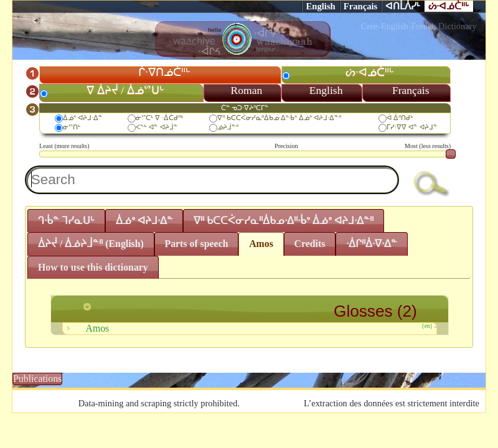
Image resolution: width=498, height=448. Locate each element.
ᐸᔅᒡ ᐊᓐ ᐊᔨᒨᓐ (157, 127)
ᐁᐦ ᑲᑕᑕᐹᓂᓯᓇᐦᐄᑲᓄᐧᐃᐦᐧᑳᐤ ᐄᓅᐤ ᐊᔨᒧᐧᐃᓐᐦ (279, 118)
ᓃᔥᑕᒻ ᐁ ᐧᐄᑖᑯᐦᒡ (160, 118)
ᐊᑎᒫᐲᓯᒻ (403, 6)
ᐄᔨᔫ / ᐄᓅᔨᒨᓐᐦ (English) (91, 244)
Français (361, 6)
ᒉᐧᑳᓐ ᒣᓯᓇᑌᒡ (66, 221)
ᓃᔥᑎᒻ (72, 127)
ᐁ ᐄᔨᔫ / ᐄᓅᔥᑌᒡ (125, 90)
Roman (247, 90)
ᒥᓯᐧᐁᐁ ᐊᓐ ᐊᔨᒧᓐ (412, 127)
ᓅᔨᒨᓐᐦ (228, 127)
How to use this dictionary (93, 267)
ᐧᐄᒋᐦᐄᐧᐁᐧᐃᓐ (372, 244)
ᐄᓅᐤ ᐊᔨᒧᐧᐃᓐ (83, 118)
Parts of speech (196, 244)
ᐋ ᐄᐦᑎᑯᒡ (400, 118)
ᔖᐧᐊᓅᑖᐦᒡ (449, 6)
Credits (309, 244)
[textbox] (212, 180)
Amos (261, 244)
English (320, 6)
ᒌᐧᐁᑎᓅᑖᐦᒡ (164, 72)
